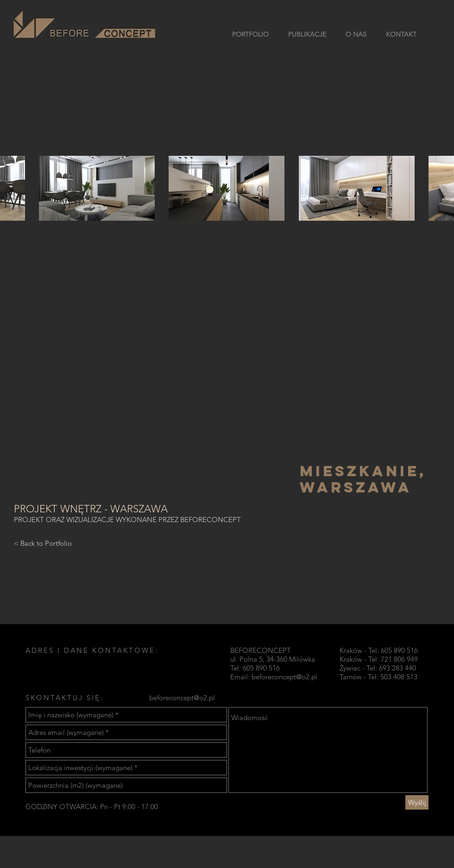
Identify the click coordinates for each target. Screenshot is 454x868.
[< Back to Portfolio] (43, 543)
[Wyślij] (417, 802)
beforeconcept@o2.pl (284, 677)
